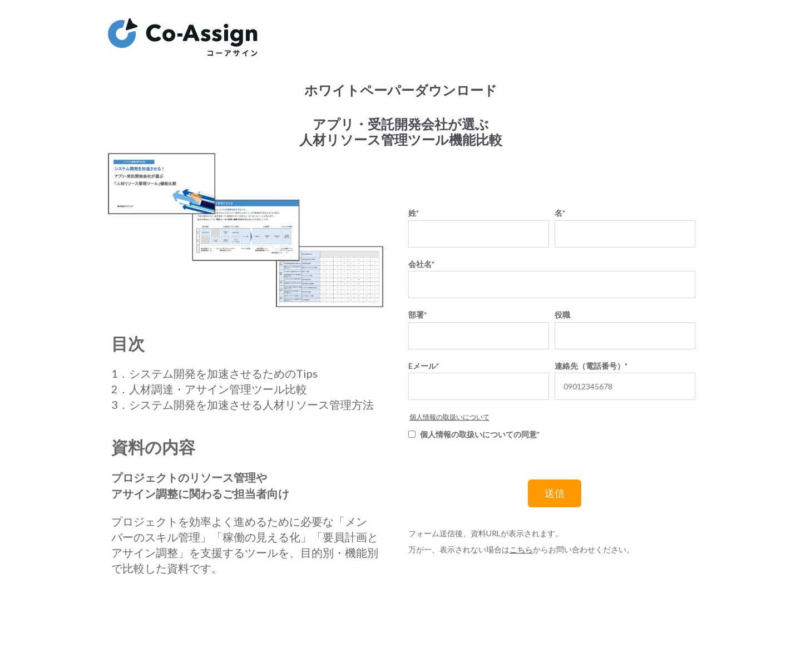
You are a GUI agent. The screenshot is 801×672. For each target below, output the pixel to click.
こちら (521, 550)
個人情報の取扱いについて (449, 417)
